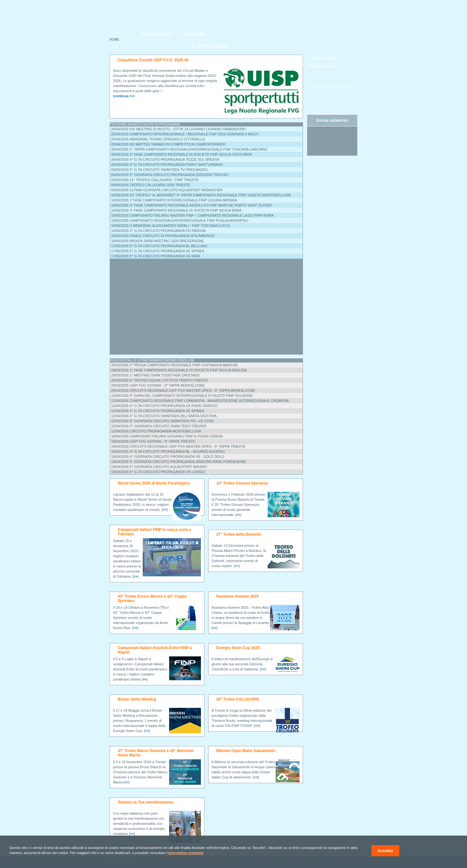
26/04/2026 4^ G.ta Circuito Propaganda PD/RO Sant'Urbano (167, 165)
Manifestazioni (157, 34)
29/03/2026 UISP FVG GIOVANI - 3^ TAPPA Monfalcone (158, 385)
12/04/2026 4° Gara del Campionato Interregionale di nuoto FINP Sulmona (182, 396)
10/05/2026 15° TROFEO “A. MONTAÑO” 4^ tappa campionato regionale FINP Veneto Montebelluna (201, 195)
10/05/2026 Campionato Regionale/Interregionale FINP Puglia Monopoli (180, 220)
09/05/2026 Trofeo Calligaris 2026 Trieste (151, 185)
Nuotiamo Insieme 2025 (238, 596)
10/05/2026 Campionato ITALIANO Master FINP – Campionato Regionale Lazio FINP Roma (192, 215)
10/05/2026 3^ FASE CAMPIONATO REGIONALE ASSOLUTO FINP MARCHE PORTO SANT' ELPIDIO (192, 205)
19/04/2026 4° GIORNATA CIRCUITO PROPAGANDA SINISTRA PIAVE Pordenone (179, 462)
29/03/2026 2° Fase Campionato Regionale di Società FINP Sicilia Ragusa (179, 370)
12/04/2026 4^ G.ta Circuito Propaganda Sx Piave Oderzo (164, 406)
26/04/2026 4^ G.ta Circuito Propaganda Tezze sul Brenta (165, 159)
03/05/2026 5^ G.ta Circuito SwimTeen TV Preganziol (160, 170)
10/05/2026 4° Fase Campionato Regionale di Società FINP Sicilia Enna (176, 210)
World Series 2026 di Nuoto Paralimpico (154, 483)
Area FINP (195, 34)
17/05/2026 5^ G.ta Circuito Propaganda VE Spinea (158, 251)
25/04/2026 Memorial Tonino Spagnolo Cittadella (158, 139)
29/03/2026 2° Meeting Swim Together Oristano (155, 375)
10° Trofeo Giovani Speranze (242, 483)
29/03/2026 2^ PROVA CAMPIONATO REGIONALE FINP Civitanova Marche (175, 365)
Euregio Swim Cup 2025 (238, 648)
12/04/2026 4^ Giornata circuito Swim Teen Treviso (159, 426)
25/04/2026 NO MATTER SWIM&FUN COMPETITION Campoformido (168, 144)
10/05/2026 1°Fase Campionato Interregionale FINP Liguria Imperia (174, 200)
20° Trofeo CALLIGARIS (238, 699)
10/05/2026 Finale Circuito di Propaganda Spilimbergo (163, 236)
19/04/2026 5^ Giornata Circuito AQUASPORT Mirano (159, 467)
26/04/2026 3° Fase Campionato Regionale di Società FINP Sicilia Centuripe (182, 154)
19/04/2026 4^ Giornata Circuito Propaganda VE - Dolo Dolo (168, 457)
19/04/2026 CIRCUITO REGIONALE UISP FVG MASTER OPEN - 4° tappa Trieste (178, 446)
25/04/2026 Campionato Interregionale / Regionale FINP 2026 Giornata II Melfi (185, 134)
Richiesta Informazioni (324, 66)
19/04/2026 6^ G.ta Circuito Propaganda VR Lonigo (158, 472)
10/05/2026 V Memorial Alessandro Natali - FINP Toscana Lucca (171, 226)
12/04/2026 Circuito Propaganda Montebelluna (156, 431)
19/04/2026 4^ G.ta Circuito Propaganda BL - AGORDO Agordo (168, 451)
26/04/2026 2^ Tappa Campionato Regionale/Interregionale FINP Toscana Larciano (189, 149)
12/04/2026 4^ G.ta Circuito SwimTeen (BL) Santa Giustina (164, 416)
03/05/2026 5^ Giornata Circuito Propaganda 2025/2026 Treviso (170, 175)
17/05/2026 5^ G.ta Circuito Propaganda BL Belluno (159, 246)
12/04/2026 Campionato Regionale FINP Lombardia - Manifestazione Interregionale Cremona (200, 401)
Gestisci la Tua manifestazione (146, 802)
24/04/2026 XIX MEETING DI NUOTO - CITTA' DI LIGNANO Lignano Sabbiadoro (179, 129)
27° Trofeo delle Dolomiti (239, 534)
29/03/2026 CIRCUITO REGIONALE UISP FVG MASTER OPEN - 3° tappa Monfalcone (183, 390)
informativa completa (186, 853)
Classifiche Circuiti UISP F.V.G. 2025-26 (153, 60)
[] (124, 96)
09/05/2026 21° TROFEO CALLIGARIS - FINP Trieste (155, 180)
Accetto (385, 851)
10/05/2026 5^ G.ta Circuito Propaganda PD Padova (159, 231)
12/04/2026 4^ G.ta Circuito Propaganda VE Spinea (158, 411)
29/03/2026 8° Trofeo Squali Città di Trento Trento (160, 380)
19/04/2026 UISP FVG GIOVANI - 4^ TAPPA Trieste (153, 441)
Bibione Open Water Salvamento (246, 751)
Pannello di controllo (323, 58)
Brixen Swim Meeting (137, 699)
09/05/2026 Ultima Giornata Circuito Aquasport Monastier (167, 190)
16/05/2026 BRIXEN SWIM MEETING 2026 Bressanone (158, 241)
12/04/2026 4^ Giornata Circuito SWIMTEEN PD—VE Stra (162, 421)
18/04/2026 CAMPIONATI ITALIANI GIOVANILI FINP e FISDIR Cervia (167, 436)
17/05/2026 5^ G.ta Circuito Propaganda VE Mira (156, 256)
